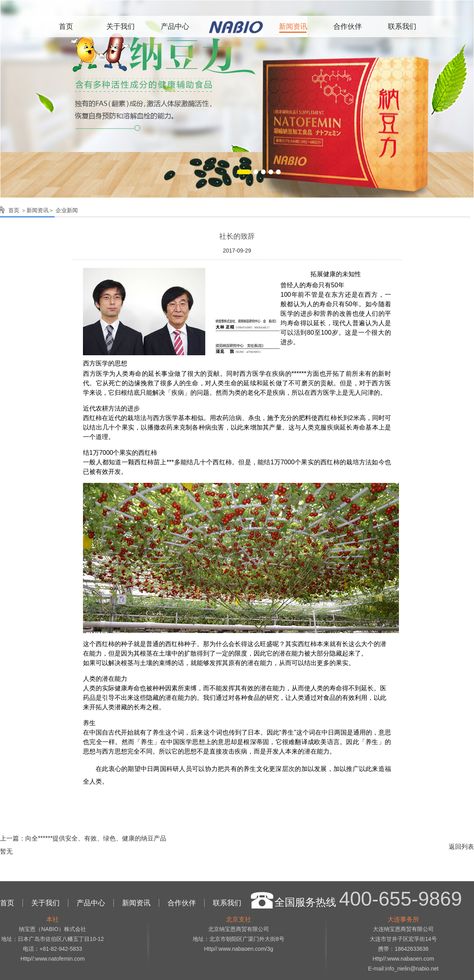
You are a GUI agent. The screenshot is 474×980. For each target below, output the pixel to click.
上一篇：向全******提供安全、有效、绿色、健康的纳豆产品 (83, 838)
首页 (66, 26)
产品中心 (175, 26)
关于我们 (120, 26)
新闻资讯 (293, 26)
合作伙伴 (348, 26)
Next (466, 93)
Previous (8, 93)
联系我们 (402, 26)
